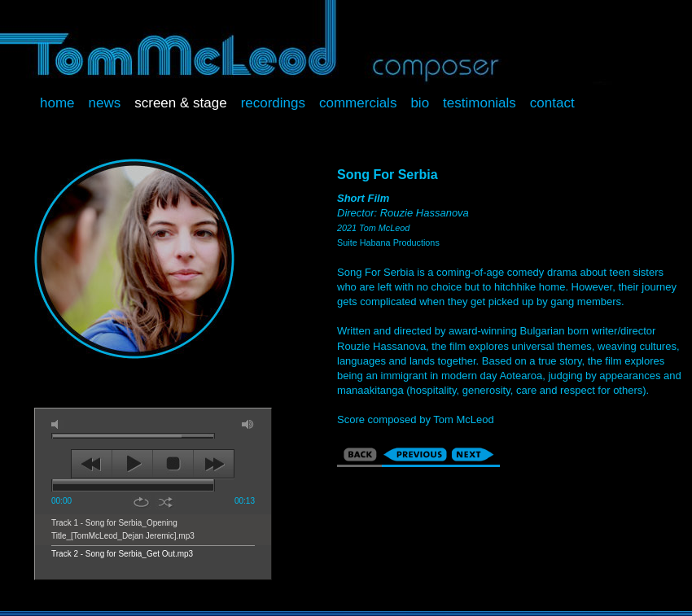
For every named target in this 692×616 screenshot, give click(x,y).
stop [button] (173, 464)
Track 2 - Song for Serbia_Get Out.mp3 (122, 554)
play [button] (132, 464)
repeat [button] (141, 502)
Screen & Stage (180, 103)
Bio (420, 103)
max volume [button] (248, 424)
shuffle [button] (166, 502)
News (105, 103)
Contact (552, 103)
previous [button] (92, 464)
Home (57, 103)
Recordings (273, 103)
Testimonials (480, 103)
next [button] (214, 464)
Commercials (358, 103)
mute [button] (58, 424)
